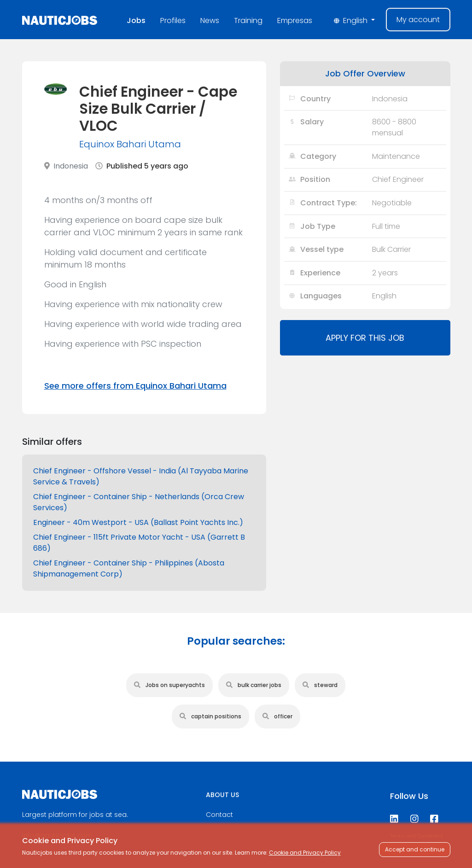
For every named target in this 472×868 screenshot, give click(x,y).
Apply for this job (365, 338)
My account (418, 20)
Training (248, 20)
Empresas (295, 20)
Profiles (173, 20)
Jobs (136, 20)
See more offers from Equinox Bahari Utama (135, 386)
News (210, 20)
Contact (219, 815)
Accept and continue (415, 849)
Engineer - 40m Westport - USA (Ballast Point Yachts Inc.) (138, 522)
